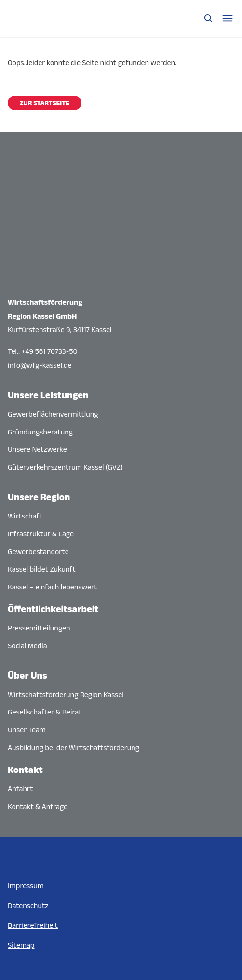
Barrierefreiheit (33, 925)
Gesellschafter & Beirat (45, 712)
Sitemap (21, 945)
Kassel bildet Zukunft (42, 569)
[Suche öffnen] (208, 18)
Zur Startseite (45, 103)
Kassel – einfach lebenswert (52, 587)
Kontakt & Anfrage (38, 806)
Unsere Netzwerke (37, 449)
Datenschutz (28, 905)
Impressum (26, 886)
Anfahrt (20, 789)
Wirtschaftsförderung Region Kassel (66, 694)
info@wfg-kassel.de (40, 365)
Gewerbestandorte (38, 552)
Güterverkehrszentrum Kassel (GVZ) (65, 467)
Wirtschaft (25, 516)
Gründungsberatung (40, 432)
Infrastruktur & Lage (41, 534)
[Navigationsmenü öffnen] (228, 18)
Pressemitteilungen (39, 628)
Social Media (27, 646)
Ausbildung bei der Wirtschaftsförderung (74, 748)
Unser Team (27, 730)
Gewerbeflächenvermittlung (53, 414)
